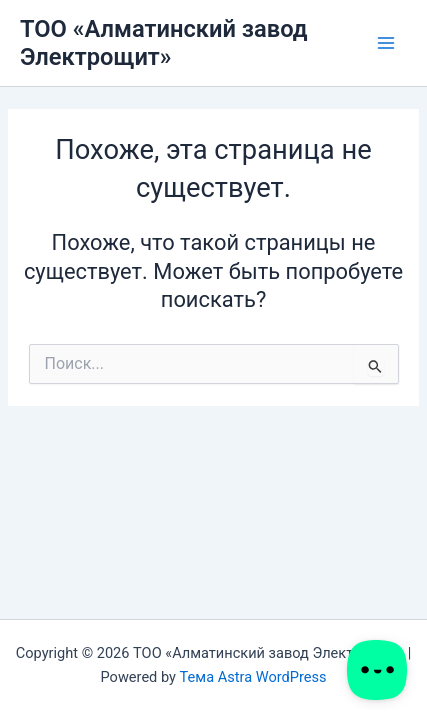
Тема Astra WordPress (253, 677)
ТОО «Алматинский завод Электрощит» (164, 43)
